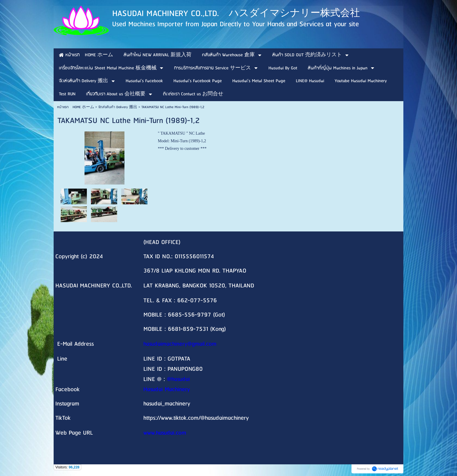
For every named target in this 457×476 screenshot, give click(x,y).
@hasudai (178, 379)
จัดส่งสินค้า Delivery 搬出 (118, 107)
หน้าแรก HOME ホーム (76, 107)
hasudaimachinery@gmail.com (180, 344)
